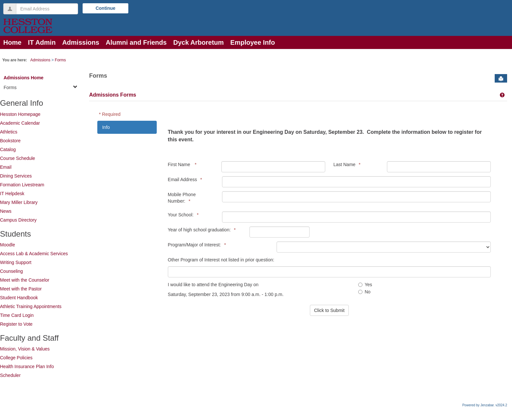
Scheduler (10, 375)
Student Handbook (19, 298)
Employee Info (253, 42)
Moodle (8, 245)
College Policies (16, 358)
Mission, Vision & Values (25, 349)
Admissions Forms (113, 95)
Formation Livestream (22, 185)
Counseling (11, 271)
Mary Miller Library (19, 202)
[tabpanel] (331, 219)
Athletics (9, 132)
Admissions (80, 42)
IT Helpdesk (12, 194)
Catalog (8, 149)
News (6, 211)
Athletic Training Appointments (31, 306)
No (364, 292)
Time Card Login (17, 315)
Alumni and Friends (136, 42)
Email (6, 167)
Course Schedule (17, 158)
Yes (365, 285)
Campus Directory (18, 220)
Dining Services (16, 176)
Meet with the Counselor (25, 280)
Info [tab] (106, 127)
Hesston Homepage (20, 114)
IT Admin (42, 42)
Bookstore (10, 141)
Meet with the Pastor (21, 289)
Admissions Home (24, 78)
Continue (106, 8)
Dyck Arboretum (198, 42)
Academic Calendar (20, 123)
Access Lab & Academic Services (34, 254)
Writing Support (16, 262)
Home (12, 42)
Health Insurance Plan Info (27, 366)
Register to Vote (16, 324)
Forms (60, 60)
